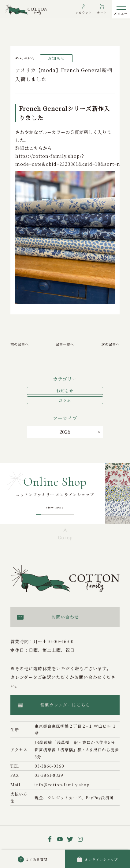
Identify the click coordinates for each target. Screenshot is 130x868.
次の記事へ (110, 344)
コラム (65, 400)
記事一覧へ (65, 344)
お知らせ (65, 391)
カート (102, 13)
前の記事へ (20, 344)
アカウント (84, 13)
